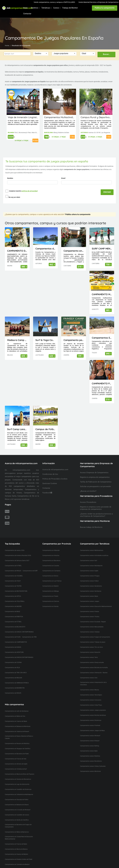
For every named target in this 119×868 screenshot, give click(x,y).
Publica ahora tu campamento (78, 210)
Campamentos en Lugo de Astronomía (17, 780)
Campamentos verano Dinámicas (91, 716)
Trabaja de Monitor (70, 8)
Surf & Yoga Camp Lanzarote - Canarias (45, 336)
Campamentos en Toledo (50, 592)
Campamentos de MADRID (13, 602)
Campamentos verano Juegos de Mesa (92, 726)
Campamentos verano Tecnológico (91, 691)
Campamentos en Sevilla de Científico (17, 816)
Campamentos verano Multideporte (91, 561)
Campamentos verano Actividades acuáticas (94, 551)
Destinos (35, 8)
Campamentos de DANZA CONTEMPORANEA (19, 628)
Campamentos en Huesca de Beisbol (16, 850)
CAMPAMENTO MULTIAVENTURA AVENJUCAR (102, 290)
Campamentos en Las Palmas (52, 577)
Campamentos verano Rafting (90, 742)
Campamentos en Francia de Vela (16, 755)
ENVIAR (107, 192)
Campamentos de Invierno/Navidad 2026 (18, 551)
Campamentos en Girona (50, 572)
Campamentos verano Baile (89, 747)
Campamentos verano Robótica (90, 752)
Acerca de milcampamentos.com (55, 465)
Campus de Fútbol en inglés (45, 425)
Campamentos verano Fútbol (89, 577)
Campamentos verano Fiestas (90, 607)
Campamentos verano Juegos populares (93, 706)
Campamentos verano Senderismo (91, 582)
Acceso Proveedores (88, 498)
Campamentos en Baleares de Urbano (17, 800)
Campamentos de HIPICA (13, 592)
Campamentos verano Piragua (90, 572)
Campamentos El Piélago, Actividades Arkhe (102, 333)
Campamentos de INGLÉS (13, 689)
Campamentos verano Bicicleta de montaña (94, 663)
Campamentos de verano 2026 (15, 546)
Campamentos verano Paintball (90, 721)
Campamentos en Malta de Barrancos (17, 828)
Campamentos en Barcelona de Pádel (17, 749)
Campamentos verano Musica (90, 686)
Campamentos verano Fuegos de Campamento (95, 633)
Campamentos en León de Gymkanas (17, 707)
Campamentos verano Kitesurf (90, 736)
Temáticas (46, 8)
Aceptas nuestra (23, 191)
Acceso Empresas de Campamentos (94, 468)
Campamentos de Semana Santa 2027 (17, 556)
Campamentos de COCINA (13, 658)
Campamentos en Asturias (51, 551)
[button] (41, 54)
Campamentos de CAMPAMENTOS (16, 638)
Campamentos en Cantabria (51, 566)
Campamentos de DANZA (13, 643)
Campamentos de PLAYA (13, 633)
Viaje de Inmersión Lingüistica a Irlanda (29, 117)
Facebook (47, 488)
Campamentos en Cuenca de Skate (16, 717)
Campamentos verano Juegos (90, 597)
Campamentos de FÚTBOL (13, 617)
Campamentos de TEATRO (13, 582)
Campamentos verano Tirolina (90, 612)
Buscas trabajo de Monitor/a (91, 523)
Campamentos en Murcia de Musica (16, 845)
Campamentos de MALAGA (13, 673)
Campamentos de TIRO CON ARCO (16, 668)
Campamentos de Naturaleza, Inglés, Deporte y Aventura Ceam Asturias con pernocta (45, 244)
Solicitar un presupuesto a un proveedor (96, 482)
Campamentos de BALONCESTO (15, 623)
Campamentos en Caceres (51, 561)
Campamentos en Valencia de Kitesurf (17, 727)
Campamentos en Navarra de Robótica (17, 739)
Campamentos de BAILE (12, 607)
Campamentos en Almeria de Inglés (16, 760)
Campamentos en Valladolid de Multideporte (19, 790)
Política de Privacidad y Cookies (55, 475)
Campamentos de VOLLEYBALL (15, 597)
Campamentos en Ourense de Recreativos (18, 775)
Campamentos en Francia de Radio (16, 840)
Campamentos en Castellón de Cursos (17, 811)
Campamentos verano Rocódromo (91, 757)
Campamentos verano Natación (90, 648)
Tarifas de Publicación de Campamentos (96, 478)
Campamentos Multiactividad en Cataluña (67, 117)
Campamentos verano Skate (89, 592)
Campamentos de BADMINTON (15, 684)
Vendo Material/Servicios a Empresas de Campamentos (98, 2)
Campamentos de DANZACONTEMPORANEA (19, 653)
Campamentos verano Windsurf (90, 731)
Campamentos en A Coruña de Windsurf (18, 805)
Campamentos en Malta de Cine (15, 712)
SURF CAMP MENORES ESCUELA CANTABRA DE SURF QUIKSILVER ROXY (102, 244)
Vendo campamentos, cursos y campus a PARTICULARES (54, 2)
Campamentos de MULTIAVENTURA (16, 587)
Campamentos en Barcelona (51, 556)
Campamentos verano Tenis (89, 653)
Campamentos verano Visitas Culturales (93, 762)
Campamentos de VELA (12, 663)
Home (7, 46)
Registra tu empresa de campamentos (95, 473)
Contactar (27, 14)
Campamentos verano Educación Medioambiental (96, 602)
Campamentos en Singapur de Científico (18, 744)
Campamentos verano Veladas (90, 628)
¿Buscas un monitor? (88, 487)
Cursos (56, 8)
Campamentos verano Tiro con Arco (91, 643)
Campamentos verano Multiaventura (92, 546)
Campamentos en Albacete (51, 546)
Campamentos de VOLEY (13, 577)
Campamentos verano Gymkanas (91, 587)
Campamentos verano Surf (89, 556)
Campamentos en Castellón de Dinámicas (18, 785)
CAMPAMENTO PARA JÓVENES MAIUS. (102, 379)
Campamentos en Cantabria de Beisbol (17, 860)
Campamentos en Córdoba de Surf (16, 765)
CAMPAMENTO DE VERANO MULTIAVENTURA (17, 246)
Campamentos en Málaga (51, 587)
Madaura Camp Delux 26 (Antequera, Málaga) (17, 336)
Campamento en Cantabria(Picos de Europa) (74, 246)
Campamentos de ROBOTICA (14, 612)
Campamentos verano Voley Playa (91, 701)
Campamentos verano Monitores (90, 767)
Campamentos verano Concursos (91, 696)
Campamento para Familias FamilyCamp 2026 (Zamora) (74, 336)
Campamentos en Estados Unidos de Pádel (19, 855)
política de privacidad (30, 191)
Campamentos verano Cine (89, 673)
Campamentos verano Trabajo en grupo (93, 638)
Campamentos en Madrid (50, 582)
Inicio (25, 8)
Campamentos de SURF (30, 566)
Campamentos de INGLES (13, 566)
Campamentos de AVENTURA (14, 648)
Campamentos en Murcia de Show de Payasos (20, 770)
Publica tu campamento (105, 8)
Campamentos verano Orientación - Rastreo (94, 668)
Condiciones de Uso (50, 470)
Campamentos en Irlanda (50, 602)
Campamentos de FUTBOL (13, 561)
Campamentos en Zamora (51, 597)
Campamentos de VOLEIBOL (14, 572)
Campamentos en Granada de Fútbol (17, 795)
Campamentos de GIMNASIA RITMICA (17, 679)
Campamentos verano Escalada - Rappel (93, 617)
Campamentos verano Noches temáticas (93, 711)
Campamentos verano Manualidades (92, 623)
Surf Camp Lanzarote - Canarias (17, 425)
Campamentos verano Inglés (89, 566)
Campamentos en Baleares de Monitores (18, 722)
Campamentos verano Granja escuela (92, 658)
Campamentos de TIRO (29, 633)
